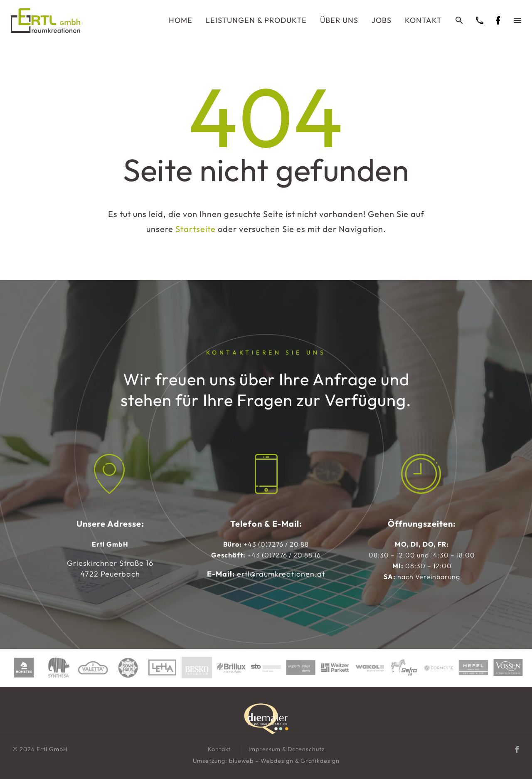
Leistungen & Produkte (256, 20)
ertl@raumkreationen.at (281, 574)
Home (181, 20)
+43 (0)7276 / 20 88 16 (284, 555)
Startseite (196, 229)
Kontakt (423, 20)
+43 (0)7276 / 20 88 (276, 544)
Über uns (339, 20)
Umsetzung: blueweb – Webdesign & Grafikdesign (266, 761)
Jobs (382, 20)
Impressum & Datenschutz (287, 749)
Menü (517, 20)
